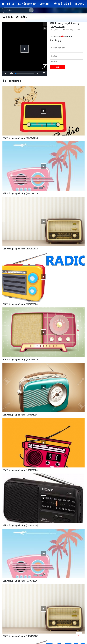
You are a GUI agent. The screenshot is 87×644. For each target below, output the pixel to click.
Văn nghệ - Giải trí (62, 4)
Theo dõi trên (61, 36)
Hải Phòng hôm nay (27, 4)
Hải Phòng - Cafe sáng (14, 17)
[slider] (25, 73)
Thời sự (10, 4)
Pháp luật (80, 4)
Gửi (57, 67)
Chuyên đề (45, 4)
